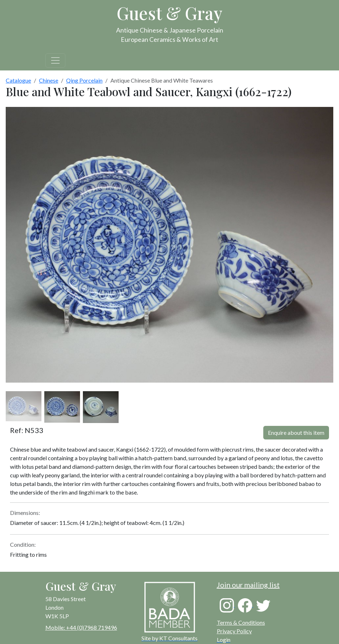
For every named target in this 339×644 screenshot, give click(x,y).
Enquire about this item (296, 432)
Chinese (49, 80)
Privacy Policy (234, 631)
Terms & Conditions (241, 622)
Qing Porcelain (84, 80)
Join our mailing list (248, 585)
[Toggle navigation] (55, 60)
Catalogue (18, 80)
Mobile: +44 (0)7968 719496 (81, 627)
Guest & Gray (170, 13)
